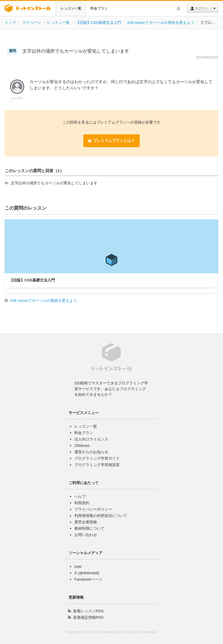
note (78, 567)
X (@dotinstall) (87, 573)
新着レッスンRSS (88, 611)
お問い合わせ (86, 535)
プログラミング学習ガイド (97, 458)
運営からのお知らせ (91, 452)
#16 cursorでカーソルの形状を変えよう (161, 23)
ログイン (199, 8)
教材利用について (89, 528)
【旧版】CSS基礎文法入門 (99, 23)
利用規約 (82, 503)
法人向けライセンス (91, 439)
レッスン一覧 (71, 8)
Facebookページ (88, 579)
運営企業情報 (86, 522)
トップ (10, 23)
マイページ (32, 23)
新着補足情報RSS (88, 617)
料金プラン (99, 8)
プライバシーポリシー (93, 509)
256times (82, 446)
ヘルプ (80, 496)
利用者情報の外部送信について (101, 516)
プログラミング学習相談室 (97, 465)
